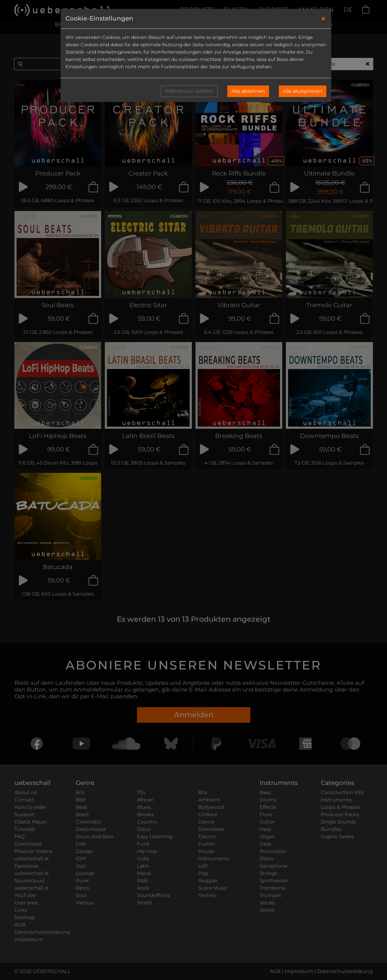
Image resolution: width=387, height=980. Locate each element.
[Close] (323, 19)
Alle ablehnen (248, 91)
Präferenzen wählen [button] (189, 91)
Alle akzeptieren (303, 91)
